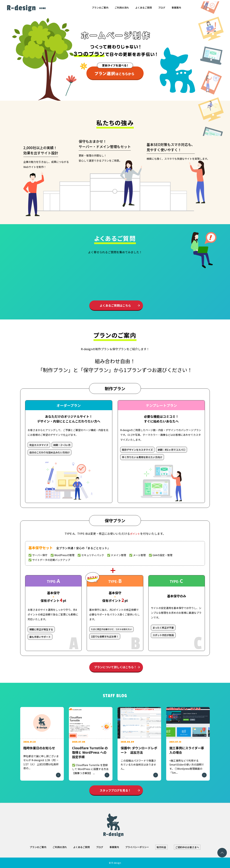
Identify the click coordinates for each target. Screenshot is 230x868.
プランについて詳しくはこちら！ (115, 667)
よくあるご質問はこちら (115, 305)
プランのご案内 (100, 8)
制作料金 (161, 847)
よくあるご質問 (144, 8)
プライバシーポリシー (137, 847)
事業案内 (176, 8)
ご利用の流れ (122, 8)
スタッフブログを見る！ (115, 790)
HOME (42, 8)
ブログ (162, 8)
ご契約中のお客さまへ (187, 847)
